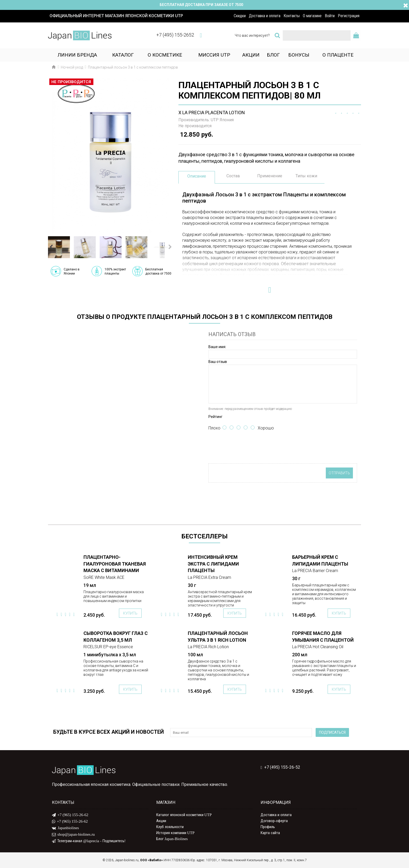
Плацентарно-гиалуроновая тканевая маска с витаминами (115, 564)
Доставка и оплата (276, 815)
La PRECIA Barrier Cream (315, 571)
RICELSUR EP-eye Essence (108, 647)
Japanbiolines (65, 828)
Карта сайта (270, 833)
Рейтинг (215, 417)
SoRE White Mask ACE (104, 577)
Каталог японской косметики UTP (184, 815)
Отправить (339, 473)
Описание (197, 176)
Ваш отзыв (218, 362)
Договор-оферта (274, 821)
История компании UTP (175, 833)
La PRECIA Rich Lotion (208, 647)
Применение (270, 176)
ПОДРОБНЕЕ (65, 557)
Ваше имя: (217, 347)
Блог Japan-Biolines (172, 839)
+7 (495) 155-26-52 (280, 767)
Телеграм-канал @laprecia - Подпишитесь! (89, 841)
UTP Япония (222, 120)
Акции (161, 821)
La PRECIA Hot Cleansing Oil (318, 647)
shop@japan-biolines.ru (73, 835)
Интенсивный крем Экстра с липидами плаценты (213, 564)
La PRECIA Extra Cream (209, 577)
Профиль (268, 827)
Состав (233, 176)
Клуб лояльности (170, 827)
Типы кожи (306, 176)
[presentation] (248, 448)
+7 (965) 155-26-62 (70, 815)
